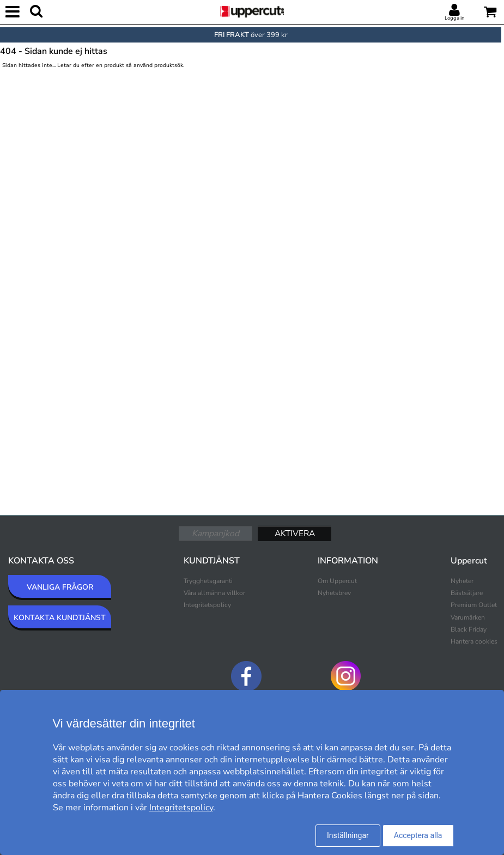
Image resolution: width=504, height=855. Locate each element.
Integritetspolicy (207, 605)
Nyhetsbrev (334, 593)
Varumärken (468, 617)
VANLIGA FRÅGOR (60, 587)
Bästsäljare (467, 593)
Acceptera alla (418, 835)
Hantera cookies (474, 641)
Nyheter (462, 581)
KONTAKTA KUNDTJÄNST (60, 618)
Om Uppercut (337, 581)
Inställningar (348, 835)
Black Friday (469, 629)
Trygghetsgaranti (208, 581)
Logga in (454, 18)
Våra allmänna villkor (214, 593)
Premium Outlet (474, 605)
